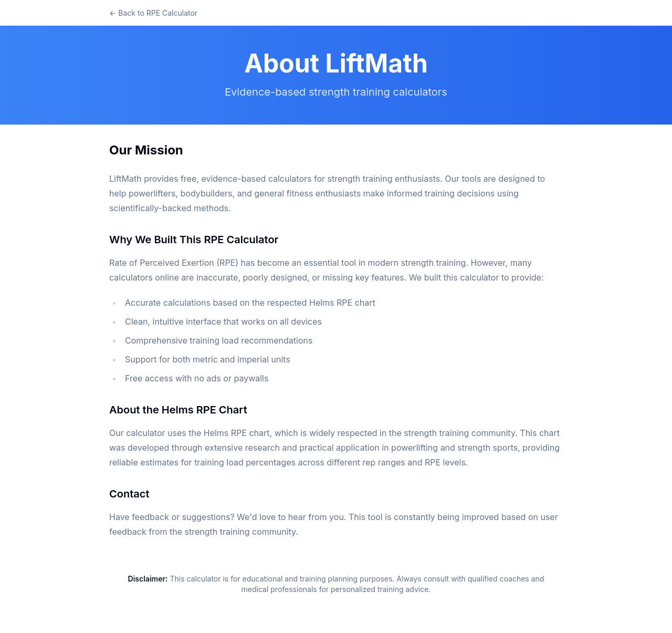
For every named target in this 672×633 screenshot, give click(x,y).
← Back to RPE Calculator (153, 13)
